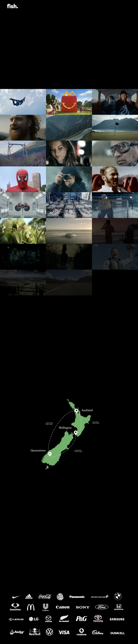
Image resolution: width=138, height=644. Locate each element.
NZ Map (18, 68)
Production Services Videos (27, 62)
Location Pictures (23, 70)
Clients (18, 73)
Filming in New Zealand (25, 65)
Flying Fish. (12, 6)
